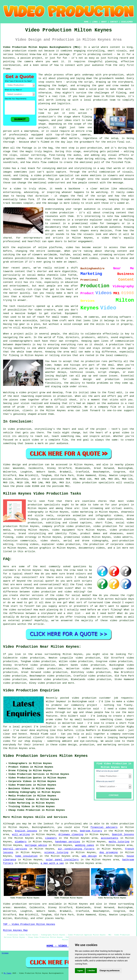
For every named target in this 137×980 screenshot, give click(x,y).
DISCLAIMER (127, 22)
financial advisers (104, 827)
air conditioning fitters (76, 849)
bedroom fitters (91, 831)
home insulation (26, 856)
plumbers (21, 842)
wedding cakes (85, 845)
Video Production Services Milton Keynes (45, 756)
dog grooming (109, 852)
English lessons (26, 831)
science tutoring (56, 852)
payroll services (15, 849)
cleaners (51, 838)
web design (89, 856)
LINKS (95, 22)
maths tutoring (119, 842)
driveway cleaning (71, 834)
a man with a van (52, 863)
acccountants (110, 838)
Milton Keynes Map (15, 930)
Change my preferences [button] (110, 971)
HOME (86, 22)
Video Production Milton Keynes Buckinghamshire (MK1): (42, 47)
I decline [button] (91, 971)
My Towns (7, 973)
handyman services (68, 842)
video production (49, 683)
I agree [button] (80, 971)
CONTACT (114, 22)
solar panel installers (62, 860)
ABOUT (104, 22)
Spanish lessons (123, 834)
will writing (21, 834)
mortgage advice (36, 845)
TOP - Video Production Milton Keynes (29, 924)
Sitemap (5, 953)
